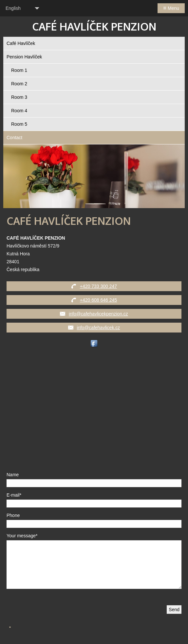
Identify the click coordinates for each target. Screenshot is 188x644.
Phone (13, 515)
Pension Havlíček (24, 57)
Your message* (22, 536)
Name (13, 475)
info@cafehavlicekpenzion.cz (98, 314)
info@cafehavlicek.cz (99, 328)
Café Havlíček (21, 43)
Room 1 (19, 70)
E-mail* (14, 495)
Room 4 (19, 111)
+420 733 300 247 (98, 286)
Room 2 (19, 84)
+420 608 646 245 (98, 300)
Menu (171, 8)
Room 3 (19, 97)
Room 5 (19, 124)
